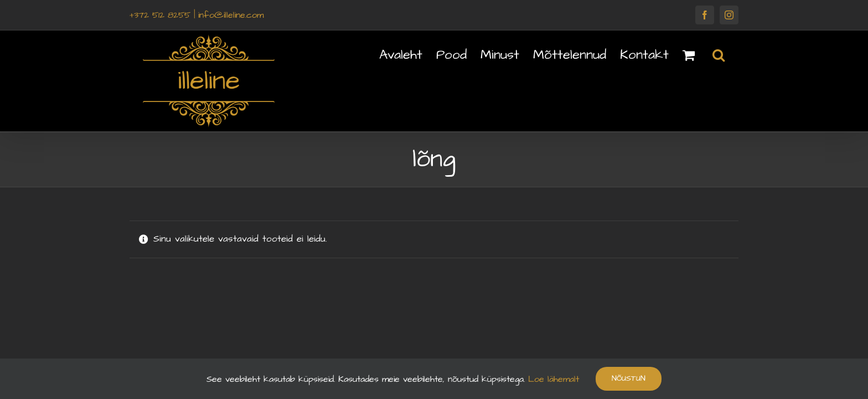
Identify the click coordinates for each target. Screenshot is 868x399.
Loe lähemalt (552, 379)
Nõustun (629, 378)
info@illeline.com (231, 15)
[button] (732, 54)
